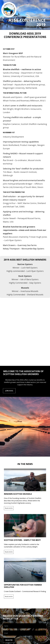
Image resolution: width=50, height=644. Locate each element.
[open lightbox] (25, 303)
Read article (9, 508)
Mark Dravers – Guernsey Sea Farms (20, 245)
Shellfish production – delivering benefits (22, 81)
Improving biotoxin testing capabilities (21, 142)
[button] (45, 11)
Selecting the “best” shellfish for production (23, 169)
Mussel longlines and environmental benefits (24, 180)
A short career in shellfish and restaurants (23, 106)
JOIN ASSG (9, 392)
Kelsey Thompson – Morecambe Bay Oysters (24, 249)
